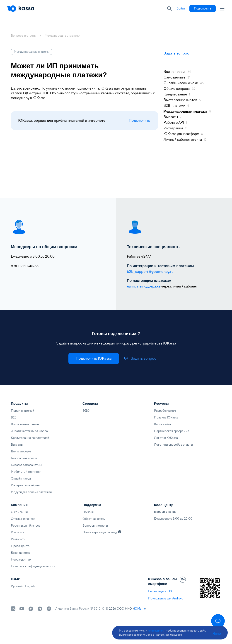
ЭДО (86, 411)
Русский (17, 586)
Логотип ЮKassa (166, 438)
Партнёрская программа (172, 431)
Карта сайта (162, 424)
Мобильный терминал (26, 472)
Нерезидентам (21, 560)
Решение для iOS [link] (160, 591)
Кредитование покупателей (30, 438)
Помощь (88, 512)
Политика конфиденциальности (33, 566)
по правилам (156, 631)
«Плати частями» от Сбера (29, 431)
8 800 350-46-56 (165, 512)
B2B (14, 417)
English (30, 586)
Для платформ (21, 451)
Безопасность (21, 553)
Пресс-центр (20, 546)
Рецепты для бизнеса (26, 526)
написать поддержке (144, 286)
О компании (19, 512)
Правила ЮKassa (166, 417)
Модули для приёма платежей (31, 492)
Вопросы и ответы (95, 526)
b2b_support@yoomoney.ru (150, 272)
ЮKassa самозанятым (26, 465)
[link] (181, 9)
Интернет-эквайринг (26, 485)
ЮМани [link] (139, 609)
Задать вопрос (176, 53)
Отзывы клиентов (23, 519)
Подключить (139, 120)
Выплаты (17, 445)
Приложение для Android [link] (166, 598)
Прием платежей (22, 411)
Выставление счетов (25, 424)
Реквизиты (18, 539)
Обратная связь (94, 519)
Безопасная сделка (24, 458)
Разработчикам (165, 411)
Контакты (18, 532)
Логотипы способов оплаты (173, 445)
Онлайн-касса (21, 479)
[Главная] (21, 9)
